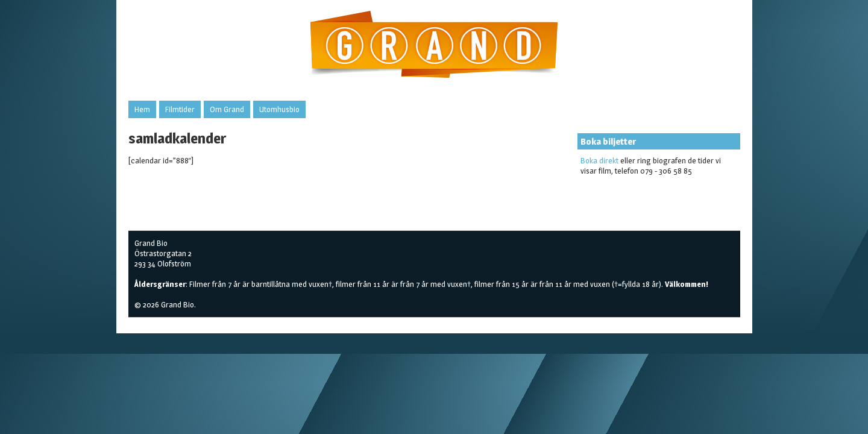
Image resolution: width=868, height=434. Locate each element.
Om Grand (227, 109)
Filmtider (180, 109)
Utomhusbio (279, 109)
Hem (142, 109)
